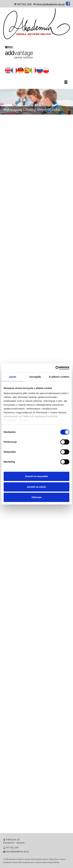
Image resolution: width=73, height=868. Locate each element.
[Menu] (66, 82)
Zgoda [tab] (13, 377)
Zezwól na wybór (36, 487)
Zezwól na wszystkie (36, 476)
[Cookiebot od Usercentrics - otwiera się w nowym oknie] (55, 368)
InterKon (38, 862)
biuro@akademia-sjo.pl (51, 4)
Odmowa (36, 497)
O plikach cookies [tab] (59, 377)
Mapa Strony (54, 859)
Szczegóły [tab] (35, 377)
